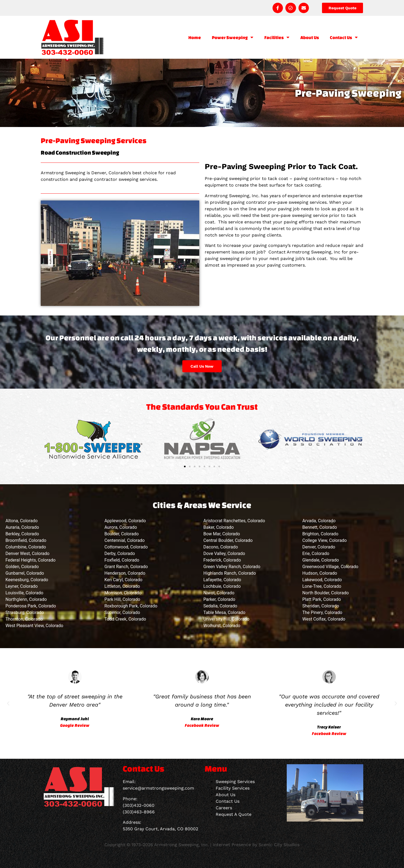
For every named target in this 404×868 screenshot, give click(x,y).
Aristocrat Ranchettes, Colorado (234, 521)
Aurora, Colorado (121, 527)
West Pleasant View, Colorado (34, 626)
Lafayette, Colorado (222, 580)
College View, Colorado (325, 540)
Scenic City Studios (279, 845)
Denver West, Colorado (27, 553)
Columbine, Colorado (26, 547)
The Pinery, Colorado (322, 612)
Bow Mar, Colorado (222, 534)
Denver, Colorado (319, 547)
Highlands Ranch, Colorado (230, 573)
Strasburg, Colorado (25, 612)
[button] (46, 439)
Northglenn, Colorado (26, 599)
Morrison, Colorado (123, 593)
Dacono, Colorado (221, 547)
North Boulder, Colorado (326, 593)
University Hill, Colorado (226, 619)
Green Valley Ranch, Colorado (232, 567)
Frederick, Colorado (222, 560)
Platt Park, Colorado (322, 599)
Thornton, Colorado (24, 619)
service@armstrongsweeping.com (158, 788)
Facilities (277, 37)
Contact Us (344, 37)
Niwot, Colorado (219, 593)
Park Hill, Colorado (122, 599)
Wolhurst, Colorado (222, 626)
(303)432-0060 (139, 805)
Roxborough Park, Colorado (131, 606)
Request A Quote (234, 814)
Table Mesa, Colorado (224, 612)
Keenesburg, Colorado (27, 580)
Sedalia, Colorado (220, 606)
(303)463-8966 (139, 812)
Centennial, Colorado (125, 540)
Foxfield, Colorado (122, 560)
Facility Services (233, 788)
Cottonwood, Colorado (126, 547)
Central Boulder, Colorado (228, 540)
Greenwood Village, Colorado (330, 567)
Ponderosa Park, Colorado (31, 606)
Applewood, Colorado (125, 521)
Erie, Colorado (316, 553)
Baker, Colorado (219, 527)
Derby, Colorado (120, 553)
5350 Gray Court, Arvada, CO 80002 (160, 829)
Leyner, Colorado (22, 586)
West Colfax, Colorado (324, 619)
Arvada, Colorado (319, 521)
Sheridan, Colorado (321, 606)
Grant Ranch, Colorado (126, 567)
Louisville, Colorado (24, 593)
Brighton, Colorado (320, 534)
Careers (224, 808)
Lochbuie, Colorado (222, 586)
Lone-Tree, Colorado (322, 586)
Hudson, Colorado (320, 573)
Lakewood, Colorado (322, 580)
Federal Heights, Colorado (30, 560)
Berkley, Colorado (22, 534)
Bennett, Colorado (320, 527)
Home (195, 37)
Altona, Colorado (22, 521)
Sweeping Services (235, 782)
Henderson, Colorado (125, 573)
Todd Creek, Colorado (125, 619)
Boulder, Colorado (122, 534)
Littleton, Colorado (122, 586)
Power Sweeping (233, 37)
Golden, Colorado (22, 567)
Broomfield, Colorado (26, 540)
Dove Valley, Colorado (224, 553)
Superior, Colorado (122, 612)
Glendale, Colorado (321, 560)
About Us (310, 37)
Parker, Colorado (219, 599)
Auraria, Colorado (22, 527)
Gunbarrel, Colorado (25, 573)
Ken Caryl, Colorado (123, 580)
